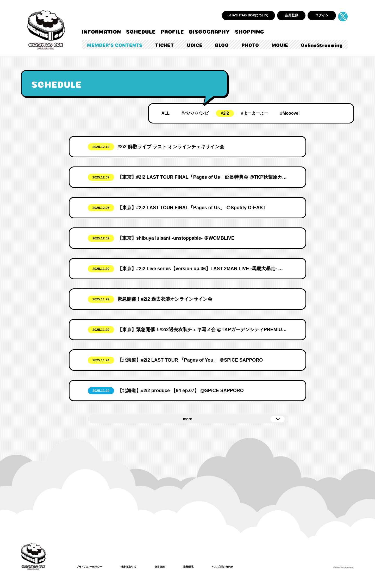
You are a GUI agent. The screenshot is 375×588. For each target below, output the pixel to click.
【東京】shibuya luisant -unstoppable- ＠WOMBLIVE (176, 238)
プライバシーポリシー (92, 567)
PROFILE (172, 31)
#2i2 (225, 113)
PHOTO (250, 45)
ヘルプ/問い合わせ (237, 567)
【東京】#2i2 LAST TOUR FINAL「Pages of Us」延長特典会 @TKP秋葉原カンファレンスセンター (202, 177)
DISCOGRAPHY (209, 31)
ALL (165, 113)
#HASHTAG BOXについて (248, 15)
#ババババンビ (195, 113)
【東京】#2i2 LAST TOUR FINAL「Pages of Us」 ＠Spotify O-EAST (192, 208)
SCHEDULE (141, 31)
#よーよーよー (255, 113)
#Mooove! (290, 113)
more (187, 419)
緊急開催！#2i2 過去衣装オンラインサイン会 (165, 299)
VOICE (195, 45)
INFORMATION (101, 31)
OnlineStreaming (322, 45)
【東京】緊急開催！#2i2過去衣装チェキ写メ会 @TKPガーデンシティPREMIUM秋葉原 (202, 330)
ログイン (322, 15)
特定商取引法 (135, 567)
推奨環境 (200, 567)
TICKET (164, 45)
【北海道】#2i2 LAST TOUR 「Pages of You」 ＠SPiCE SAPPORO (190, 360)
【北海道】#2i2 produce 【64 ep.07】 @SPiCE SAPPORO (181, 391)
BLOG (222, 45)
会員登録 (291, 15)
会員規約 (169, 567)
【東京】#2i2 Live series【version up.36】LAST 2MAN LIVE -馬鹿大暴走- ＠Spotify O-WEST (202, 269)
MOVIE (280, 45)
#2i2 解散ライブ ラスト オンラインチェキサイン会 (171, 147)
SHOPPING (249, 31)
